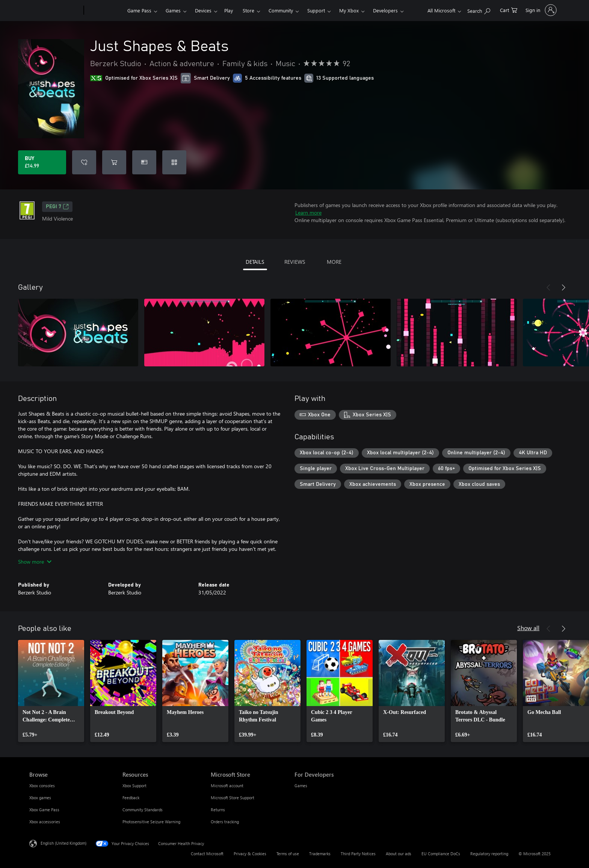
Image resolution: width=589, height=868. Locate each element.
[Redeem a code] (174, 162)
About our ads (399, 854)
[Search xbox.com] (479, 10)
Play (229, 10)
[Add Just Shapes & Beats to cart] (114, 162)
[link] (51, 691)
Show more (35, 562)
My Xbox (349, 10)
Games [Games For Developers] (301, 786)
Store (248, 10)
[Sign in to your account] (540, 10)
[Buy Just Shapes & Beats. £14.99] (42, 162)
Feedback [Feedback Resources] (131, 798)
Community (281, 10)
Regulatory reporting (489, 854)
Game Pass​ (139, 10)
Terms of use (288, 854)
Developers (385, 10)
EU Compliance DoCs (441, 854)
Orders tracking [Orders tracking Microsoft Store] (225, 822)
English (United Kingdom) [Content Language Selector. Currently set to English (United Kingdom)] (63, 843)
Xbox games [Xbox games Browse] (40, 798)
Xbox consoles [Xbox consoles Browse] (42, 786)
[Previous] (548, 287)
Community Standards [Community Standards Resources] (143, 810)
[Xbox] (105, 11)
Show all (528, 628)
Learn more (308, 212)
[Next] (563, 287)
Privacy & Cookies (250, 854)
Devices (203, 10)
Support (316, 10)
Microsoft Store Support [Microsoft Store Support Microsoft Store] (233, 798)
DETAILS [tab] (255, 262)
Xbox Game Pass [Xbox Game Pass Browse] (44, 810)
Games (173, 10)
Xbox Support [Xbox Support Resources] (134, 786)
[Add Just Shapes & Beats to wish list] (84, 162)
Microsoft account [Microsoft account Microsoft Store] (227, 786)
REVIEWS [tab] (295, 262)
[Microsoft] (55, 11)
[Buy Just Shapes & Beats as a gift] (144, 162)
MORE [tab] (334, 262)
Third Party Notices (358, 854)
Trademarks (320, 854)
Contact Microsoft (207, 854)
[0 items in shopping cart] (509, 10)
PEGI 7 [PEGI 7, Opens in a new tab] (57, 207)
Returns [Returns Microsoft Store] (218, 810)
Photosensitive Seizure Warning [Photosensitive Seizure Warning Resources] (151, 822)
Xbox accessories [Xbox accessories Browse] (45, 822)
